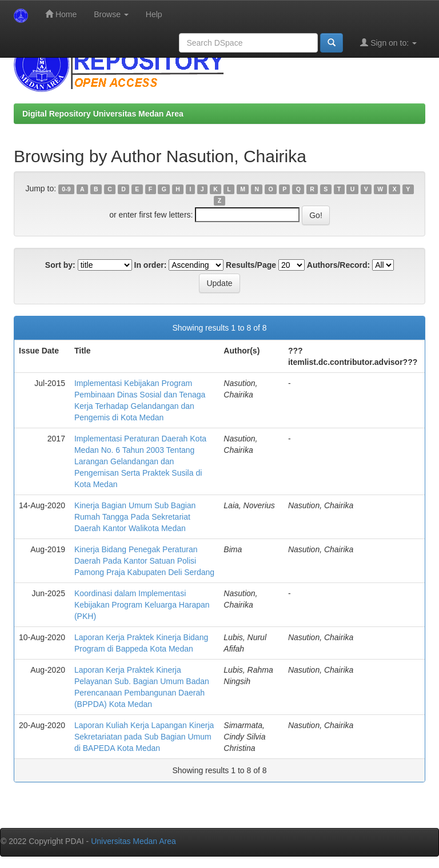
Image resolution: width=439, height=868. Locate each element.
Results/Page (251, 265)
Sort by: (60, 265)
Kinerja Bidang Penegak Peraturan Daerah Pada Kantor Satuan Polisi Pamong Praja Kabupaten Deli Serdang (144, 561)
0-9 (66, 189)
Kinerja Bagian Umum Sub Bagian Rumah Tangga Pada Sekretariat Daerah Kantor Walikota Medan (135, 517)
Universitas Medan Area (133, 841)
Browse (111, 14)
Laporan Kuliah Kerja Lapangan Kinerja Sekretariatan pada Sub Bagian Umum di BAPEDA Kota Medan (144, 737)
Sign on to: (388, 43)
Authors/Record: (338, 265)
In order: (151, 265)
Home (61, 14)
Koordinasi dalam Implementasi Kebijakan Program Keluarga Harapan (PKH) (142, 605)
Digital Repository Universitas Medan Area (103, 114)
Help (154, 14)
